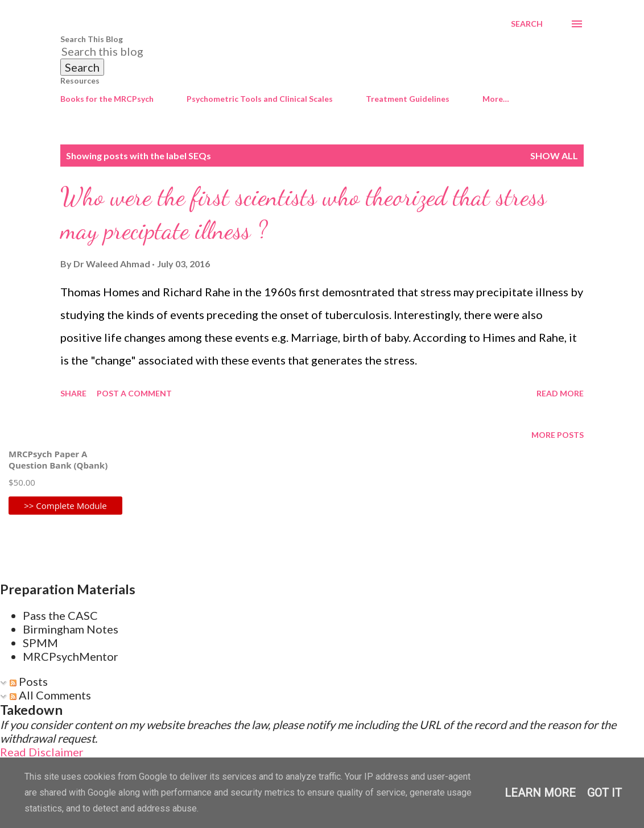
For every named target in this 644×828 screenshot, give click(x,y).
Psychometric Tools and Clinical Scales (260, 99)
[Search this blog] (308, 51)
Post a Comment (134, 393)
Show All (554, 156)
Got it (604, 793)
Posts (29, 681)
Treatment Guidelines (408, 99)
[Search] (527, 24)
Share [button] (73, 393)
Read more (560, 393)
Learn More (540, 793)
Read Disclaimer (42, 752)
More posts (558, 435)
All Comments (50, 695)
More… (496, 99)
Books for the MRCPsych (107, 99)
